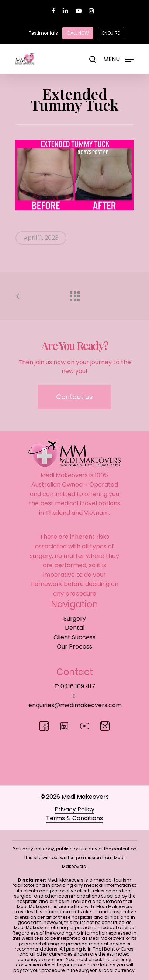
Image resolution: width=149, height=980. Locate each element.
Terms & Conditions (74, 818)
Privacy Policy (74, 809)
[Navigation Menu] (118, 58)
